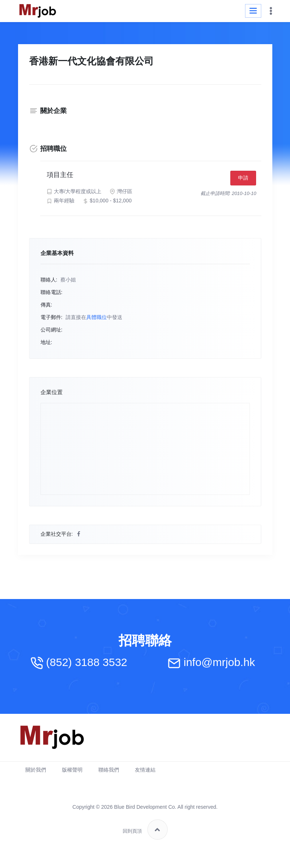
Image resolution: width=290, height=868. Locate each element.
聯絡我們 (109, 772)
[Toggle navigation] (253, 11)
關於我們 (36, 772)
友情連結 (145, 772)
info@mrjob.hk (219, 665)
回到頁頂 (145, 832)
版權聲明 (72, 772)
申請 (241, 179)
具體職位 (97, 320)
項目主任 (63, 176)
